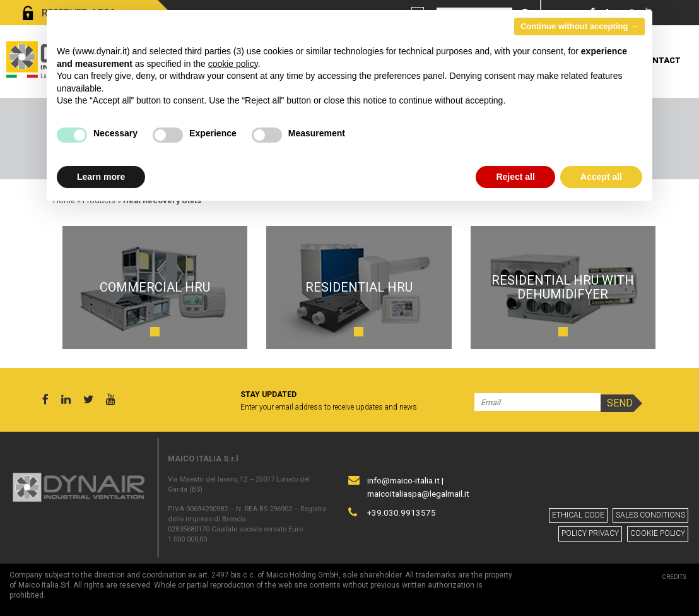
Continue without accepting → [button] (579, 26)
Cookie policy (658, 533)
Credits (674, 577)
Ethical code (578, 515)
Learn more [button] (101, 177)
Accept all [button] (601, 177)
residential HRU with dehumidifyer (563, 287)
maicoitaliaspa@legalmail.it (418, 494)
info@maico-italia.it (403, 480)
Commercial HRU (155, 287)
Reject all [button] (515, 177)
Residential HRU (359, 287)
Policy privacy (590, 533)
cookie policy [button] (233, 64)
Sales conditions (650, 515)
